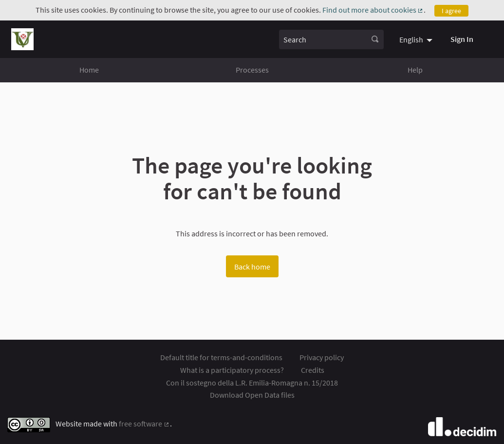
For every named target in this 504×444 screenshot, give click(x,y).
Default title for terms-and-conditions (221, 357)
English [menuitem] (411, 39)
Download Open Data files (252, 395)
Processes (252, 70)
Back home (252, 267)
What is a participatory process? (232, 370)
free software (144, 424)
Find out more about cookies (373, 10)
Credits (313, 370)
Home (89, 70)
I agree (451, 11)
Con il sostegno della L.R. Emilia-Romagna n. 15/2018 (252, 383)
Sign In (462, 39)
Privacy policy (322, 357)
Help (415, 70)
